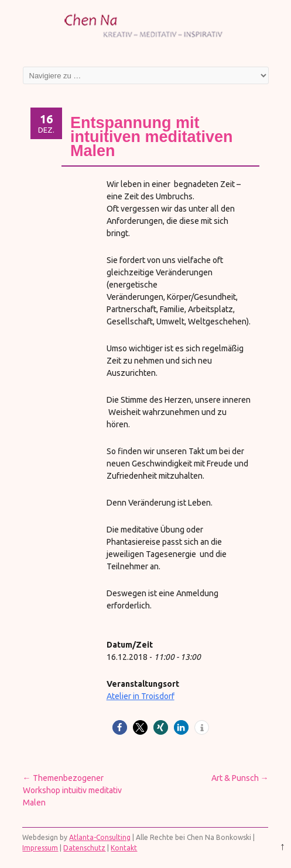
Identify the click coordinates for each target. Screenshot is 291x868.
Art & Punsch (240, 778)
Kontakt (124, 848)
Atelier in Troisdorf (141, 696)
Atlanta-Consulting (100, 837)
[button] (120, 727)
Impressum (40, 848)
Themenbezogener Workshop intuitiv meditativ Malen (72, 790)
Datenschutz (84, 848)
